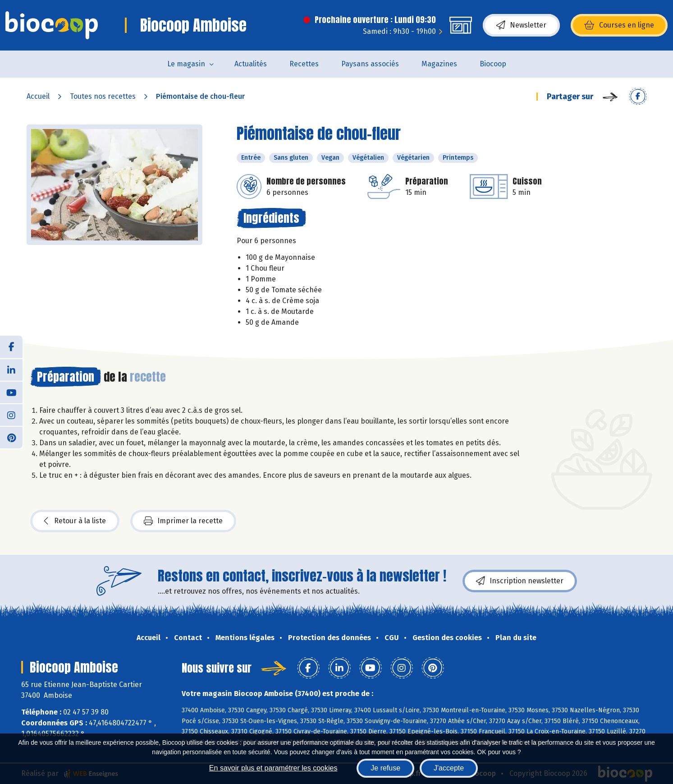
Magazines (439, 64)
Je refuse (385, 768)
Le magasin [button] (186, 64)
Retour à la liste (75, 521)
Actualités (251, 64)
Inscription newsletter (520, 581)
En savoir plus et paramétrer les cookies (273, 768)
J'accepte (449, 768)
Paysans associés (370, 64)
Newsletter (521, 25)
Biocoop (493, 64)
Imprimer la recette (183, 521)
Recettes (304, 64)
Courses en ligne (619, 25)
